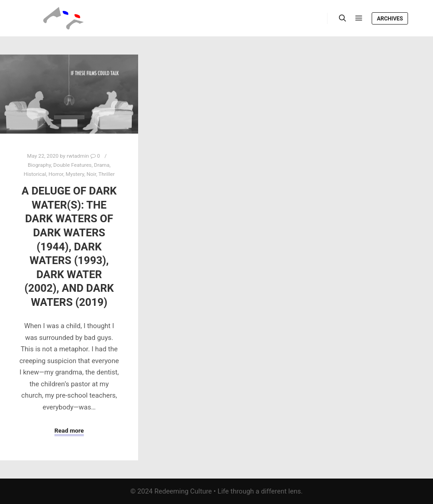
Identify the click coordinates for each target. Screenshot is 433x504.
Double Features (72, 165)
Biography (39, 165)
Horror (56, 174)
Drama (102, 165)
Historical (35, 174)
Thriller (106, 174)
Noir (91, 174)
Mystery (75, 174)
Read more (69, 431)
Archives (390, 19)
